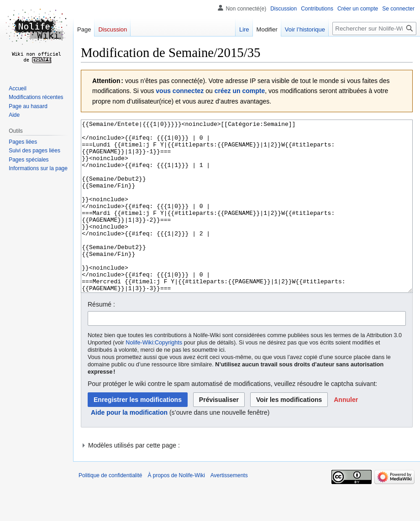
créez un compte (240, 91)
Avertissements (229, 510)
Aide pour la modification (129, 447)
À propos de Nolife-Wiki (176, 510)
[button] (346, 434)
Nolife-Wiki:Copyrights (154, 377)
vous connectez (180, 91)
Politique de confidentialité (110, 510)
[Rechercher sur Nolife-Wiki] (374, 29)
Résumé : (101, 339)
